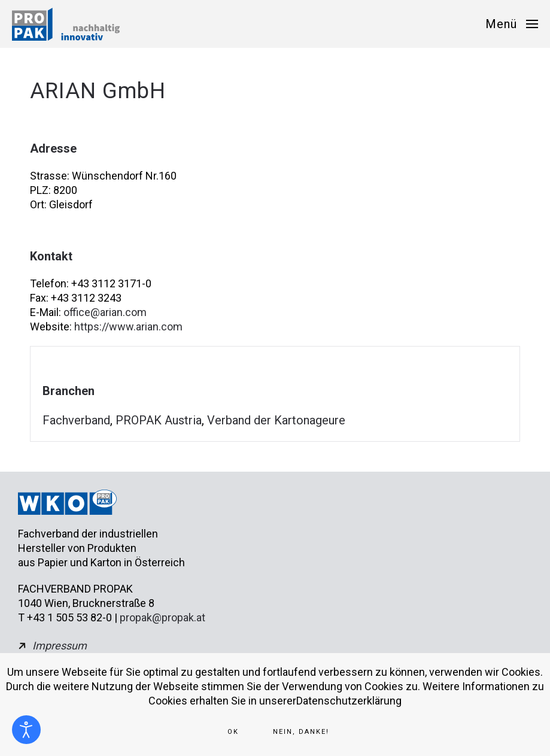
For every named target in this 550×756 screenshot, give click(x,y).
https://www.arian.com (128, 327)
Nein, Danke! (301, 732)
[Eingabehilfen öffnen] (26, 730)
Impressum (60, 646)
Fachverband (76, 420)
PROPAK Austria (159, 420)
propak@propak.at (162, 617)
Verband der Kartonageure (276, 420)
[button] (512, 24)
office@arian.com (105, 312)
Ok (233, 732)
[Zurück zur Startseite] (66, 24)
